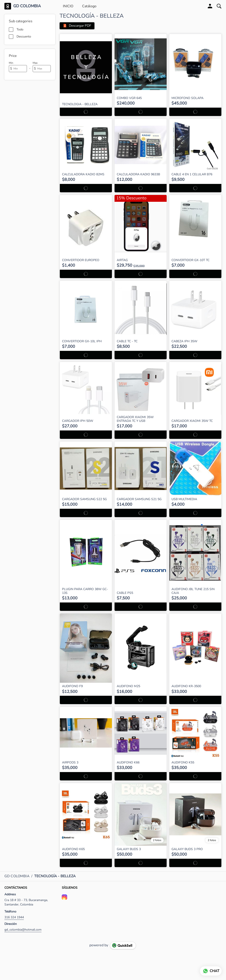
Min (11, 63)
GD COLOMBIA (27, 6)
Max (35, 63)
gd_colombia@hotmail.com (23, 930)
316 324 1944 (14, 917)
